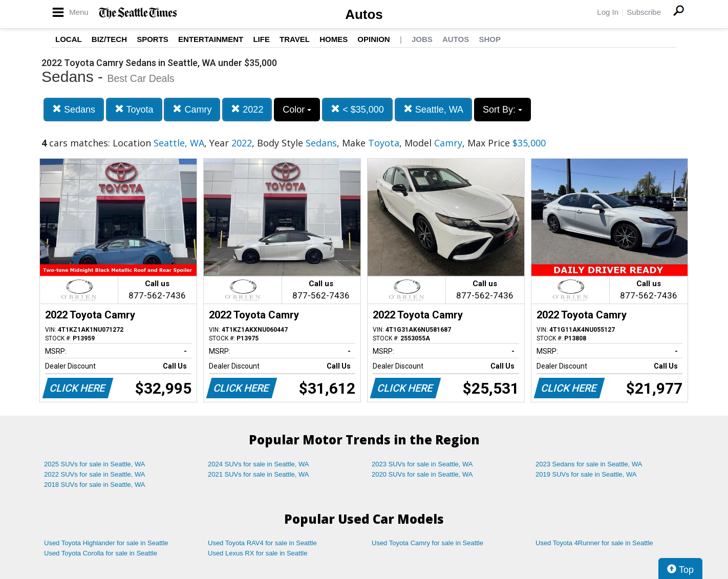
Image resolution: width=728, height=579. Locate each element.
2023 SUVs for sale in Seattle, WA (422, 464)
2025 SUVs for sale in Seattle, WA (95, 464)
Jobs (422, 39)
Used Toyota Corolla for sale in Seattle (101, 553)
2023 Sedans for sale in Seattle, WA (589, 464)
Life (261, 39)
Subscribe (644, 12)
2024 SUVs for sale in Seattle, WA (259, 464)
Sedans (74, 109)
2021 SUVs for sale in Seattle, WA (259, 474)
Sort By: (502, 110)
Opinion (373, 39)
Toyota (134, 109)
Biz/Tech (109, 39)
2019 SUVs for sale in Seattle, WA (586, 474)
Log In (608, 12)
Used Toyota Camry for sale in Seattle (427, 543)
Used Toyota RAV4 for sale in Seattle (262, 543)
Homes (334, 39)
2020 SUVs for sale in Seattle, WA (422, 474)
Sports (153, 39)
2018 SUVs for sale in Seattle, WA (95, 485)
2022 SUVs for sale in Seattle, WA (95, 474)
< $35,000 (357, 109)
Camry (192, 109)
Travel (295, 39)
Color (297, 110)
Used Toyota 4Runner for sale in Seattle (594, 543)
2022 (247, 109)
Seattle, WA (433, 109)
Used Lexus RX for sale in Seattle (258, 553)
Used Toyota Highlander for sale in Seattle (106, 543)
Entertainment (211, 39)
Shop (490, 39)
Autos (364, 14)
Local (69, 39)
